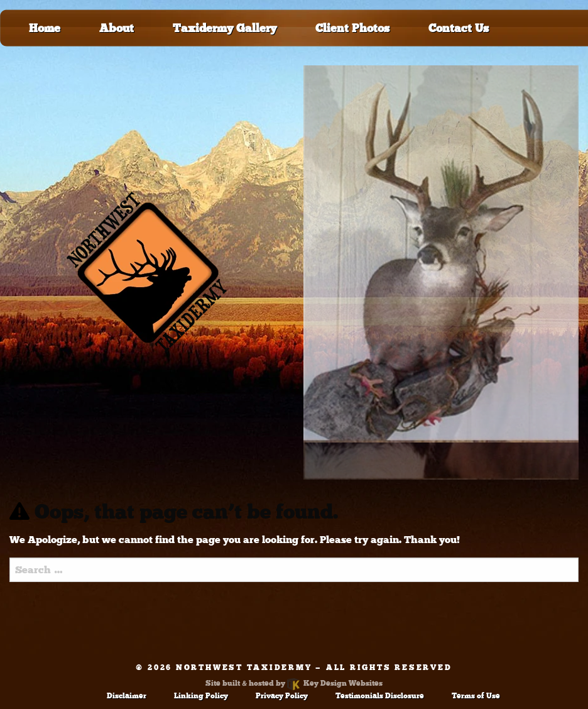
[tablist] (441, 272)
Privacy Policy (282, 696)
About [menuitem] (117, 28)
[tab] (441, 254)
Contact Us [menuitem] (459, 28)
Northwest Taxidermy (244, 668)
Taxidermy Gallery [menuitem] (225, 28)
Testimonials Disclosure (380, 696)
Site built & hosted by (294, 683)
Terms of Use (476, 696)
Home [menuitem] (45, 28)
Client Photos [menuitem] (352, 28)
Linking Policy (201, 696)
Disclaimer (127, 696)
